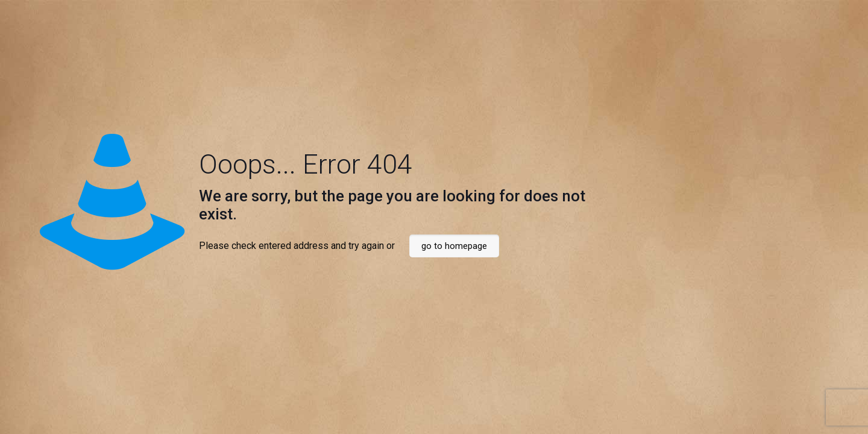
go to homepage (454, 246)
